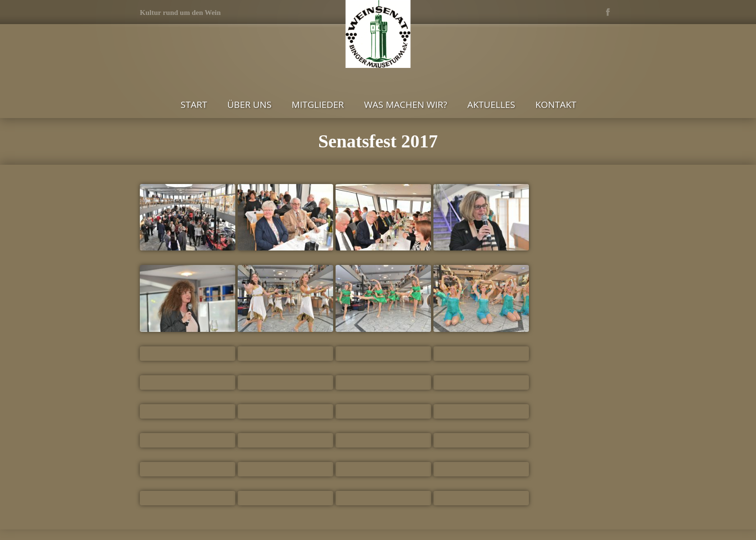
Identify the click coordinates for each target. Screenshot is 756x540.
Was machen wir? (406, 105)
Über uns (249, 105)
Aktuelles (491, 105)
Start (194, 105)
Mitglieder (318, 105)
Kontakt (556, 105)
